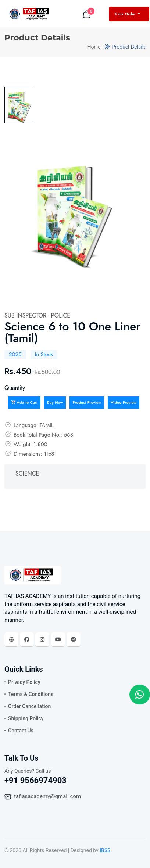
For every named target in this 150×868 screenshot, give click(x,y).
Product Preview (87, 402)
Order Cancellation (29, 706)
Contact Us (21, 731)
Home (94, 47)
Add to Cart (24, 402)
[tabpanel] (71, 210)
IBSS (105, 850)
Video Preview (124, 402)
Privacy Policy (24, 682)
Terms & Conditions (31, 694)
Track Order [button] (126, 14)
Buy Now (55, 402)
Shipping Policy (26, 718)
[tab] (19, 105)
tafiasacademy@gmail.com (47, 796)
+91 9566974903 (35, 780)
